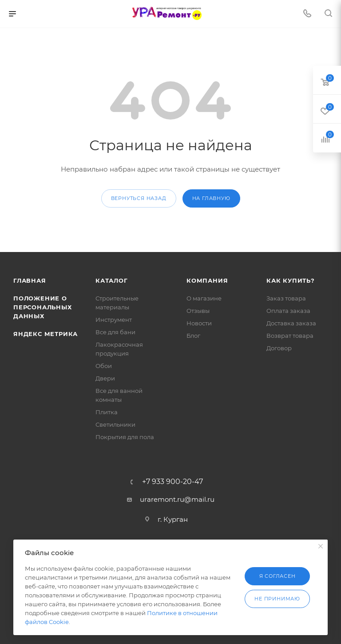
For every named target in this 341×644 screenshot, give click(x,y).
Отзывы (198, 311)
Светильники (115, 424)
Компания (207, 280)
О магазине (204, 298)
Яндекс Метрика (46, 334)
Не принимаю (277, 599)
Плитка (107, 412)
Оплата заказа (288, 311)
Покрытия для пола (125, 437)
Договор (279, 348)
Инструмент (114, 320)
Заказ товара (286, 298)
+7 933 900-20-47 (172, 482)
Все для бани (115, 332)
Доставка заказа (291, 323)
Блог (193, 336)
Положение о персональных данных (43, 307)
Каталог (112, 280)
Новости (199, 323)
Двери (105, 378)
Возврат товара (290, 336)
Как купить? (291, 280)
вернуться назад (139, 198)
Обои (104, 366)
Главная (30, 280)
